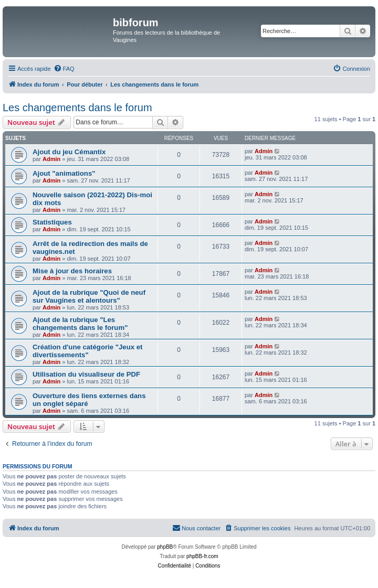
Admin (51, 159)
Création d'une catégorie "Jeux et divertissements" (87, 351)
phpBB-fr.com (202, 556)
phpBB (165, 547)
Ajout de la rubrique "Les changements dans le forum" (80, 324)
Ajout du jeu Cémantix (69, 152)
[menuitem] (64, 69)
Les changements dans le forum (77, 108)
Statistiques (52, 222)
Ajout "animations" (64, 173)
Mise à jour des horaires (72, 271)
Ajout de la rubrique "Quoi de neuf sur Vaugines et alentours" (89, 296)
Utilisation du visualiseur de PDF (86, 374)
